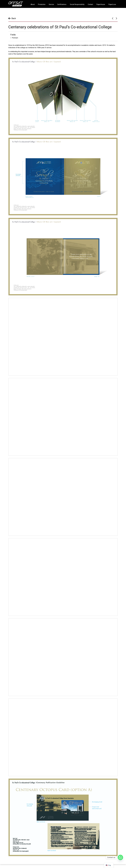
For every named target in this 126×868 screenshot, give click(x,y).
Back (14, 18)
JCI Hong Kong (116, 18)
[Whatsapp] (120, 857)
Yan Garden (113, 18)
